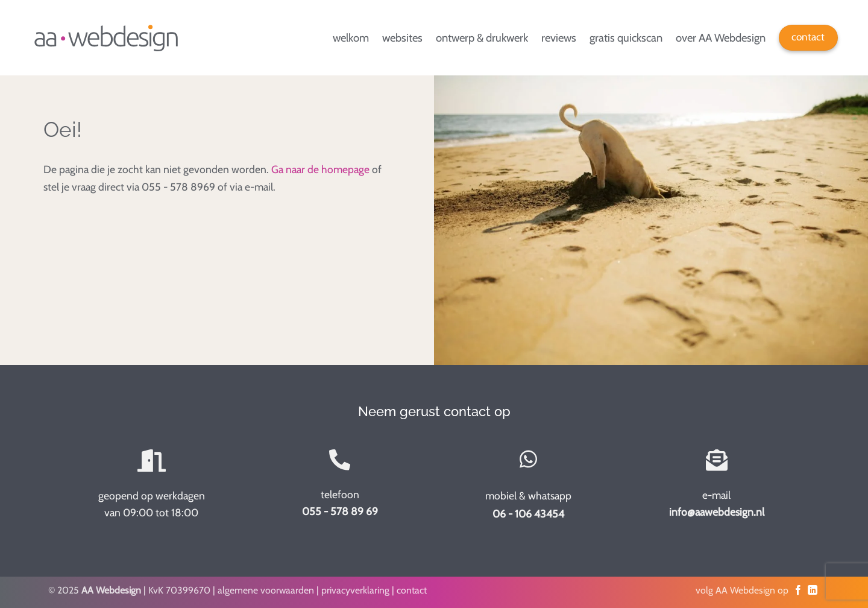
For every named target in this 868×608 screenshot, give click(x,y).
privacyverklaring (355, 590)
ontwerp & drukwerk (482, 38)
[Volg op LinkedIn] (813, 591)
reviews (559, 38)
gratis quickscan (626, 38)
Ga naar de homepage (320, 169)
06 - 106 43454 (528, 514)
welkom (351, 38)
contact (412, 590)
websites (402, 38)
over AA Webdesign (721, 38)
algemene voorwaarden (266, 590)
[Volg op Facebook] (798, 591)
